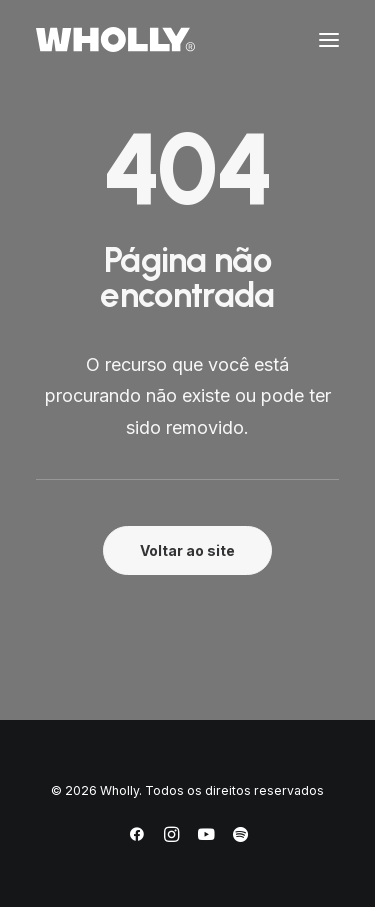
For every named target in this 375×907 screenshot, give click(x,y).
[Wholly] (115, 39)
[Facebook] (137, 837)
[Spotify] (240, 837)
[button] (329, 39)
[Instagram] (171, 837)
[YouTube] (206, 837)
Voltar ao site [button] (187, 550)
